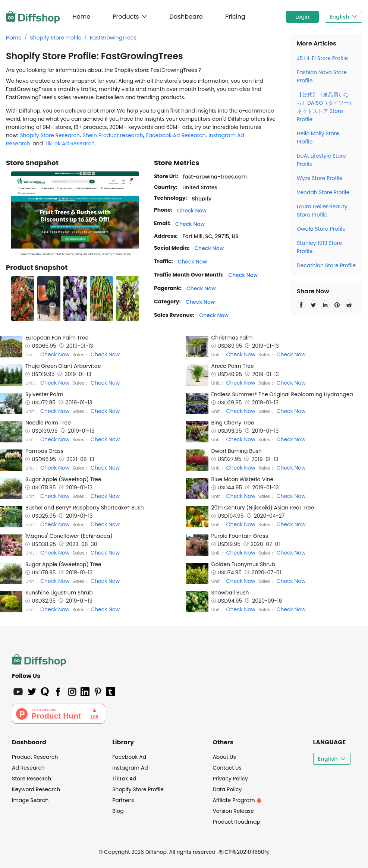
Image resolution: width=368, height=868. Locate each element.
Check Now (192, 211)
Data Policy (227, 789)
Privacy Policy (230, 779)
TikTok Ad (124, 779)
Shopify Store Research (50, 135)
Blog (118, 811)
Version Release (233, 811)
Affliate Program (237, 800)
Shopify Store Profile (56, 38)
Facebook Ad (129, 757)
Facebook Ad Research (176, 135)
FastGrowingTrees (113, 38)
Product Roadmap (236, 822)
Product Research (35, 757)
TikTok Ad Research (70, 143)
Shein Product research (113, 135)
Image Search (30, 800)
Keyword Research (36, 789)
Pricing (235, 17)
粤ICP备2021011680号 (244, 852)
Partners (123, 800)
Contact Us (227, 768)
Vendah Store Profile (323, 192)
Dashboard (186, 17)
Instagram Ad (130, 768)
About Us (224, 757)
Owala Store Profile (321, 229)
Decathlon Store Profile (326, 265)
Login (303, 17)
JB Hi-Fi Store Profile (322, 58)
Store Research (32, 779)
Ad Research (28, 768)
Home (81, 17)
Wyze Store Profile (320, 178)
